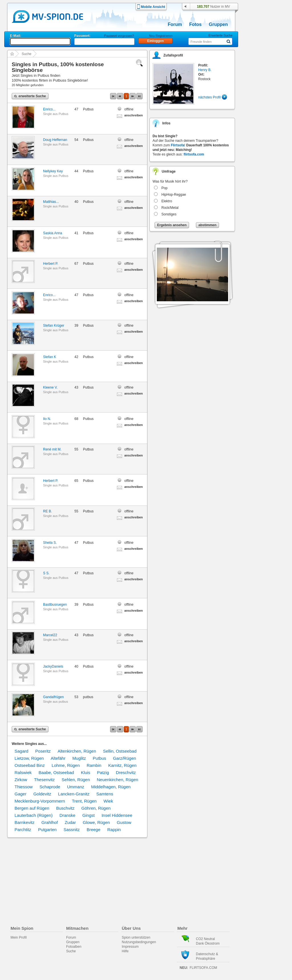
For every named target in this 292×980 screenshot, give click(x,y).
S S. (46, 573)
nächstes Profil (209, 97)
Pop (164, 188)
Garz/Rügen (124, 758)
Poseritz (43, 751)
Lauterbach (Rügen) (34, 815)
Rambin (94, 765)
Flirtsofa (178, 145)
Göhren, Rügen (96, 808)
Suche (27, 54)
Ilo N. (47, 419)
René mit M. (52, 449)
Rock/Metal (170, 208)
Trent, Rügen (84, 801)
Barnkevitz (25, 822)
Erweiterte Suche (220, 35)
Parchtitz (23, 830)
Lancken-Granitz (74, 794)
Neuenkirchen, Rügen (117, 780)
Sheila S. (50, 543)
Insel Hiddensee (117, 815)
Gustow (124, 822)
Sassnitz (72, 830)
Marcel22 (50, 635)
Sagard (21, 751)
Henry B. (205, 70)
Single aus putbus (55, 702)
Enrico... (49, 109)
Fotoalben (74, 947)
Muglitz (79, 758)
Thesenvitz (44, 780)
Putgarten (47, 830)
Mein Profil (19, 937)
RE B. (47, 511)
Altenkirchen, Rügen (77, 751)
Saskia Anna (53, 233)
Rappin (114, 830)
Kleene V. (50, 387)
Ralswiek (23, 772)
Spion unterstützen (136, 937)
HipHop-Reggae (174, 195)
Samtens (105, 794)
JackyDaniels (53, 666)
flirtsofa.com (194, 154)
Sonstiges (169, 214)
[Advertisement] (267, 163)
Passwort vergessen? (119, 36)
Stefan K (50, 357)
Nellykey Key (53, 171)
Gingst (89, 815)
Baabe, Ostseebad (56, 772)
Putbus (99, 758)
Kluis (86, 772)
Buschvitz (65, 808)
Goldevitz (42, 794)
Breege (94, 830)
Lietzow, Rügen (29, 758)
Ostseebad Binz (30, 765)
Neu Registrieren (161, 36)
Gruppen (218, 24)
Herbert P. (51, 264)
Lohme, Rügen (66, 765)
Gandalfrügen (53, 697)
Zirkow (21, 780)
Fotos (195, 24)
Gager (21, 794)
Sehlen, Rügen (76, 780)
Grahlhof (50, 822)
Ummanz (76, 787)
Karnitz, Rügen (122, 765)
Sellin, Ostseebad (120, 751)
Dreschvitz (126, 772)
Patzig (103, 772)
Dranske (68, 815)
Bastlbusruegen (55, 605)
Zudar (70, 822)
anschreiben (134, 115)
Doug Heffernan (55, 140)
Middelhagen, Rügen (111, 787)
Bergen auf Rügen (32, 808)
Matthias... (51, 202)
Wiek (108, 801)
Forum (175, 24)
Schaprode (50, 787)
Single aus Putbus (56, 114)
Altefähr (58, 758)
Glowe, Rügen (96, 822)
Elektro (167, 201)
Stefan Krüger (54, 326)
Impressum (130, 947)
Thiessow (24, 787)
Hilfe (125, 951)
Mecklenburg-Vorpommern (40, 801)
